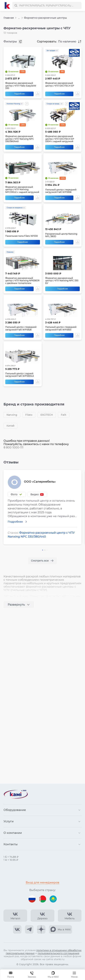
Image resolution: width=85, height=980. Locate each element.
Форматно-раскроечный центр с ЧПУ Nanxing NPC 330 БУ (62, 281)
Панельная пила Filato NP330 (22, 236)
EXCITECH (47, 415)
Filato (29, 415)
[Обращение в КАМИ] (11, 975)
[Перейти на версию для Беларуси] (43, 899)
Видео (35, 494)
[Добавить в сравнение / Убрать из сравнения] (38, 94)
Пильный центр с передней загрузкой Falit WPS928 (21, 328)
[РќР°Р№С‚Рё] (16, 5)
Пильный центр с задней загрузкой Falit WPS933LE (20, 375)
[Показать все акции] (27, 104)
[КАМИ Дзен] (41, 929)
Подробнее (19, 94)
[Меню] (74, 975)
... (19, 18)
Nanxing (12, 415)
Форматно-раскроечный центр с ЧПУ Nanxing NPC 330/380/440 (20, 139)
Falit (64, 415)
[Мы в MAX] (53, 975)
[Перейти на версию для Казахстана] (53, 899)
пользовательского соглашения (58, 953)
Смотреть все (40, 561)
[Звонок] (32, 975)
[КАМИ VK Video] (15, 916)
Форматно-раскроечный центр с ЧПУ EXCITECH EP (60, 84)
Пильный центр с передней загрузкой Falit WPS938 (61, 191)
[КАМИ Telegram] (29, 929)
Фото (14, 494)
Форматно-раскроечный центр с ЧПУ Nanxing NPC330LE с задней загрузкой (22, 190)
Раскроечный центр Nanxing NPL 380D (61, 235)
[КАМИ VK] (17, 929)
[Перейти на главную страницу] (7, 5)
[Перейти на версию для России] (32, 899)
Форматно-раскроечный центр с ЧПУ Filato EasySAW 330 (21, 86)
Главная (9, 18)
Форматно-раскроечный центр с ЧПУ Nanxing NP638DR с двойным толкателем (22, 281)
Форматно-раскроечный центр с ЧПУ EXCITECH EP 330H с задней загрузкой (60, 139)
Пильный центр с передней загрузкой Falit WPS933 (61, 328)
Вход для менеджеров (42, 883)
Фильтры (10, 41)
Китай (10, 426)
